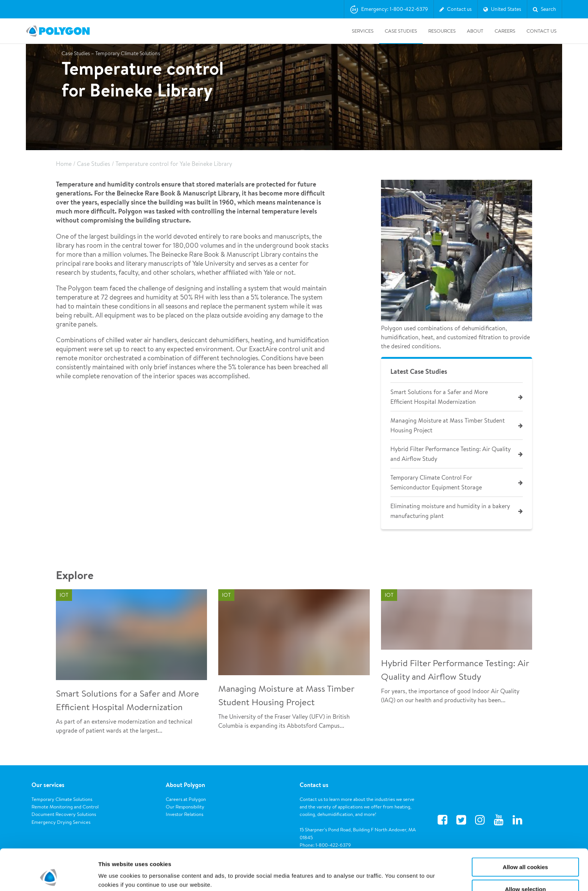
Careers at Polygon (186, 799)
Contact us (314, 785)
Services (363, 31)
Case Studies (401, 31)
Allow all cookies (526, 829)
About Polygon (185, 785)
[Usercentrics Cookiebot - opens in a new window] (49, 876)
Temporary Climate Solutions (62, 799)
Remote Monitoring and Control (65, 807)
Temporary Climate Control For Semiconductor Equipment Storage (436, 482)
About (475, 31)
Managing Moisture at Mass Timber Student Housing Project (448, 425)
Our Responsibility (185, 807)
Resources (442, 31)
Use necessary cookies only (525, 872)
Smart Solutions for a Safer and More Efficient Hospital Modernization (439, 397)
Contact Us (541, 31)
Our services (48, 785)
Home (64, 164)
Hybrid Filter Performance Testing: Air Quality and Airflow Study (451, 454)
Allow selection (525, 851)
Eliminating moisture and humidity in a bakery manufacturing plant (450, 511)
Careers (505, 31)
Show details (394, 871)
